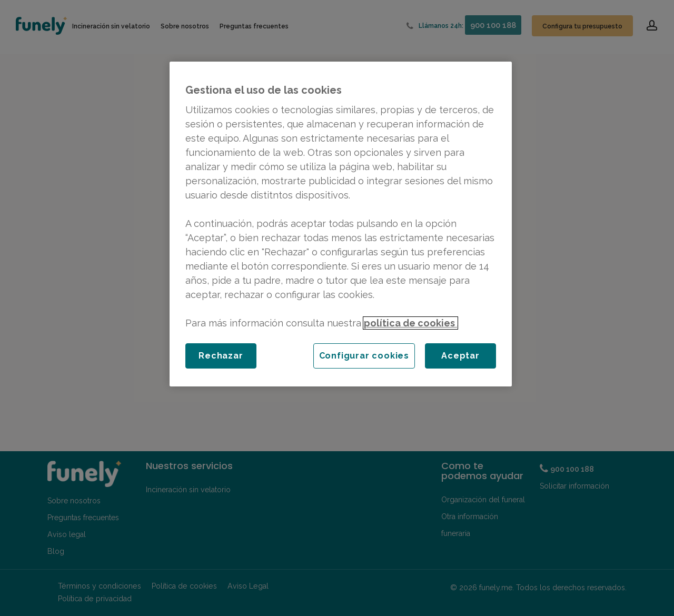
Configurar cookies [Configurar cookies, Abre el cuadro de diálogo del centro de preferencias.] (364, 356)
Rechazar (221, 356)
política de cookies (410, 323)
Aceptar (460, 356)
